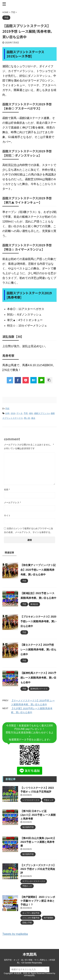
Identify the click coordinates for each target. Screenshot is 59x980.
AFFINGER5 (29, 976)
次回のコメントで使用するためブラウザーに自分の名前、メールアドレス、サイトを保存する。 (28, 530)
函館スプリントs (42, 413)
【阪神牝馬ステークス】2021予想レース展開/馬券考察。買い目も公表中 (38, 678)
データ (19, 413)
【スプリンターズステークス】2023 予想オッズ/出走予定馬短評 (38, 869)
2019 (13, 413)
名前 (7, 490)
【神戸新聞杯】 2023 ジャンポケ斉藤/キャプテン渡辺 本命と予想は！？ (38, 901)
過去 (33, 418)
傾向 (31, 413)
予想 (7, 409)
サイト (7, 515)
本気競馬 (30, 954)
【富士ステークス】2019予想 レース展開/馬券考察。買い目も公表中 (38, 650)
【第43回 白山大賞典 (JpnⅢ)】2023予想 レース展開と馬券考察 (38, 842)
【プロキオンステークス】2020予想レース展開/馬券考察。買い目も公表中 (38, 621)
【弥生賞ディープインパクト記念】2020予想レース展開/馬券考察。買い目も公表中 (38, 570)
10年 (7, 413)
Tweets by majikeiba (15, 934)
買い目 (27, 418)
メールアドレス (12, 502)
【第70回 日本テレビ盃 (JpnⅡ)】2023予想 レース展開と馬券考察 (38, 815)
